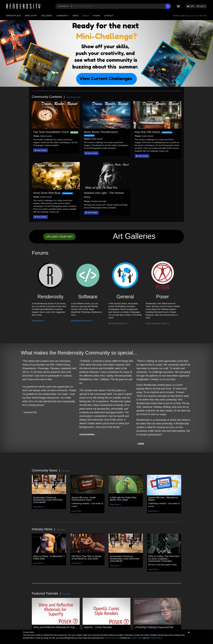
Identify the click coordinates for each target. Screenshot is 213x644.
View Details (40, 150)
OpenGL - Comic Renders (98, 627)
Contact (109, 16)
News (75, 16)
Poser (97, 16)
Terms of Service (111, 638)
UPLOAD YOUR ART (59, 237)
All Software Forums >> (82, 321)
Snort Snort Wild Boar (47, 193)
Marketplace (13, 16)
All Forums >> (38, 321)
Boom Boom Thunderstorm (101, 132)
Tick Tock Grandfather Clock (51, 132)
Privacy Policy (156, 638)
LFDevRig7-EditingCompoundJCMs (154, 627)
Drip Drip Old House (147, 132)
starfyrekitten (87, 434)
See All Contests (73, 97)
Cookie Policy (137, 638)
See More (66, 471)
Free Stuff (31, 16)
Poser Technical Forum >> (158, 323)
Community (62, 16)
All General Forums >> (119, 323)
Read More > (39, 507)
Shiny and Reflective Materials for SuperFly (57, 627)
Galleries (47, 16)
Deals (86, 16)
